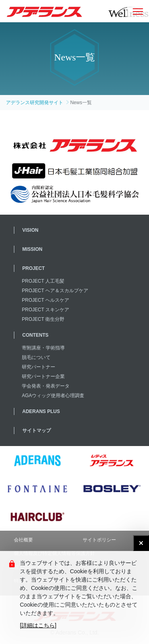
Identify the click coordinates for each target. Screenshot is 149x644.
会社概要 (23, 540)
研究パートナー (39, 367)
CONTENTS (35, 335)
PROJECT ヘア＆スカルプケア (55, 291)
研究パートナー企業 (43, 376)
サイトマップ (37, 431)
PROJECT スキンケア (45, 310)
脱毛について (36, 357)
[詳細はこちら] (38, 625)
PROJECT (34, 268)
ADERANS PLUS (41, 411)
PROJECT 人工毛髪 (43, 281)
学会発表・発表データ (46, 386)
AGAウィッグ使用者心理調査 (53, 396)
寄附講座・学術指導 (43, 348)
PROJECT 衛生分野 (43, 319)
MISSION (32, 249)
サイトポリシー (99, 540)
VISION (30, 230)
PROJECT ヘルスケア (45, 300)
